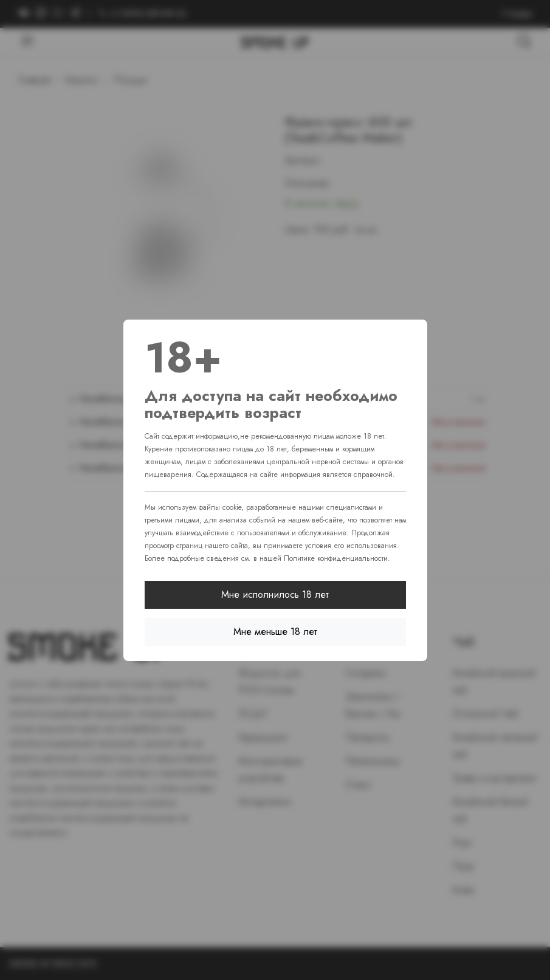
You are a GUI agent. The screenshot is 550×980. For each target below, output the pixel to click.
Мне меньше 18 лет (275, 632)
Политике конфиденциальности (336, 558)
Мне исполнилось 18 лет (275, 595)
